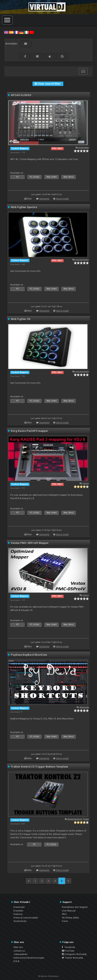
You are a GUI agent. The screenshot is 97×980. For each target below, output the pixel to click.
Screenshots (20, 921)
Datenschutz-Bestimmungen (29, 958)
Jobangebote (20, 954)
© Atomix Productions (49, 976)
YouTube (68, 951)
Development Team (78, 819)
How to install (62, 199)
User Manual (69, 911)
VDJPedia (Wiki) (70, 918)
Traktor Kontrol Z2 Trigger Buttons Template (39, 767)
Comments (44, 199)
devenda (84, 707)
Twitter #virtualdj (72, 958)
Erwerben (18, 911)
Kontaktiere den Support (75, 907)
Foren (65, 921)
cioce (86, 483)
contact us (19, 951)
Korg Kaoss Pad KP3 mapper (29, 431)
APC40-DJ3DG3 (21, 95)
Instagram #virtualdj (74, 954)
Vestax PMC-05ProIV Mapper (30, 543)
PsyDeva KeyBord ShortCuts (29, 655)
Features (18, 914)
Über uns (18, 947)
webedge (84, 148)
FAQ (64, 914)
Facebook (68, 947)
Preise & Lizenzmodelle (26, 918)
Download (19, 907)
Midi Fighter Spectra (24, 207)
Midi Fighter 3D (21, 319)
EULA (16, 961)
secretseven (82, 260)
